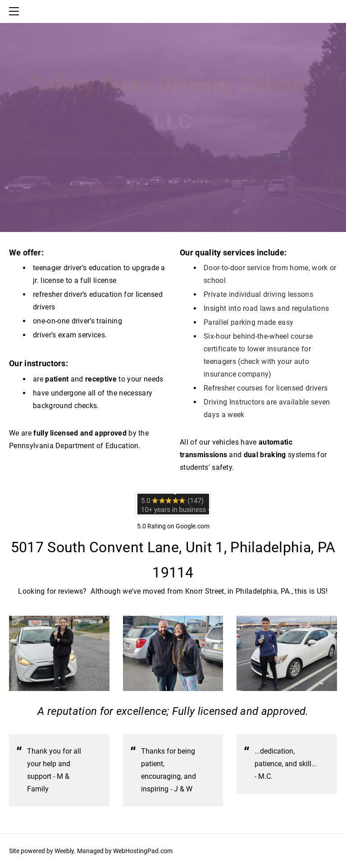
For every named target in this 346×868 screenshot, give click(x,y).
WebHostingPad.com (143, 851)
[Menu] (16, 11)
